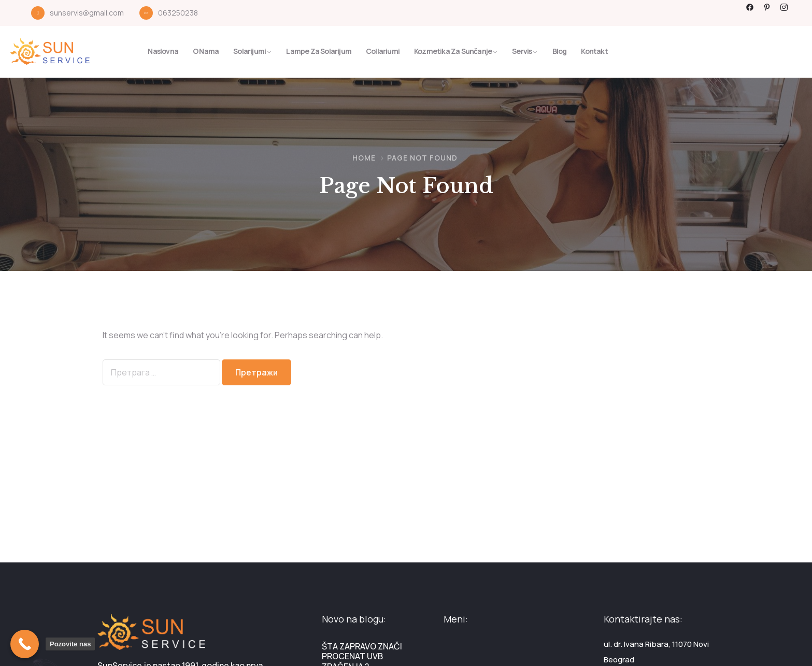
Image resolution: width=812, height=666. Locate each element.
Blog (560, 51)
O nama (206, 51)
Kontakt (594, 51)
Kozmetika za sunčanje (453, 51)
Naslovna (163, 51)
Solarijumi (250, 51)
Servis (522, 51)
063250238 (178, 13)
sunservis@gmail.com (87, 13)
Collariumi (383, 51)
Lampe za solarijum (319, 51)
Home (364, 158)
